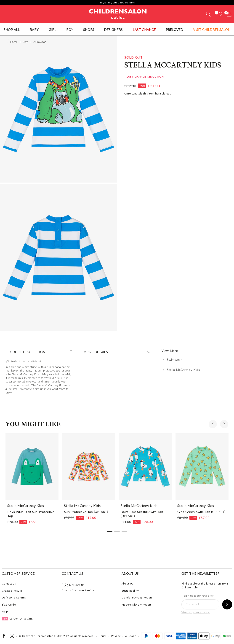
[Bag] (229, 14)
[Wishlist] (220, 14)
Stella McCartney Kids (173, 329)
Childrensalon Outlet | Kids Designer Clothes (118, 13)
